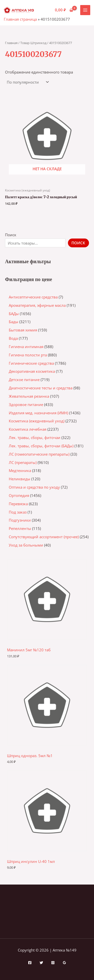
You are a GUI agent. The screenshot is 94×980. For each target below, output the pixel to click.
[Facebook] (30, 963)
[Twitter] (41, 963)
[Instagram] (53, 963)
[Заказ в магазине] (27, 82)
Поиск (11, 235)
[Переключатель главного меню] (85, 10)
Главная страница (20, 19)
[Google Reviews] (64, 963)
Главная (11, 43)
